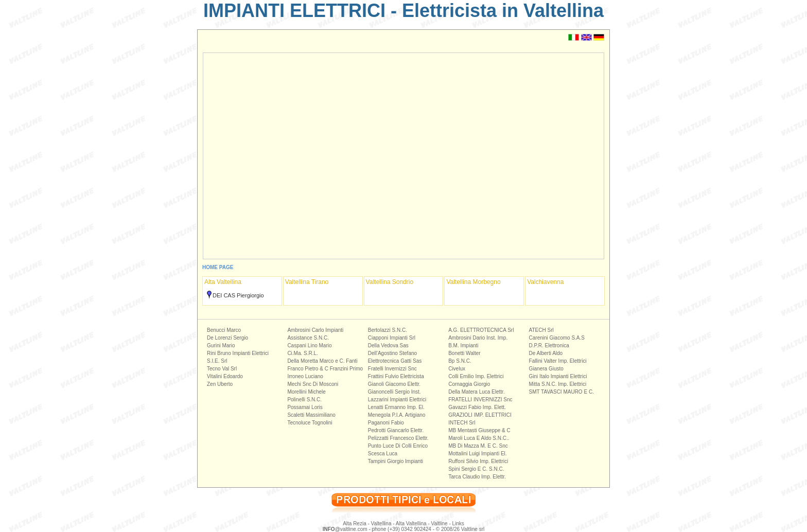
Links (458, 524)
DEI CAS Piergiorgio (238, 295)
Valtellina (381, 524)
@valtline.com (345, 529)
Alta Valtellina (411, 524)
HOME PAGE (218, 267)
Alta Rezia (355, 524)
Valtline (440, 524)
